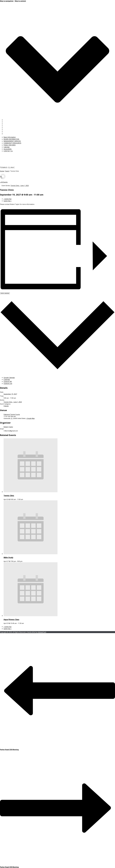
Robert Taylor (8, 427)
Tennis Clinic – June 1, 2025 (13, 402)
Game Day (8, 199)
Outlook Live (8, 384)
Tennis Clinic (9, 496)
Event (7, 171)
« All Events (4, 182)
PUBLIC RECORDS (10, 128)
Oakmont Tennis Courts (12, 414)
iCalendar (7, 380)
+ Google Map (30, 418)
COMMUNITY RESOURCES (12, 126)
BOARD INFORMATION (11, 122)
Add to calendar (5, 293)
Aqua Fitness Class (11, 619)
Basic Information (10, 120)
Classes (6, 406)
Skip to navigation (7, 1)
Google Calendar (9, 378)
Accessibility (8, 132)
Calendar (7, 130)
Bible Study (8, 557)
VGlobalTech (42, 632)
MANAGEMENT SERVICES (12, 124)
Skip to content (20, 1)
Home (2, 171)
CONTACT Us (8, 134)
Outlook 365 (8, 382)
